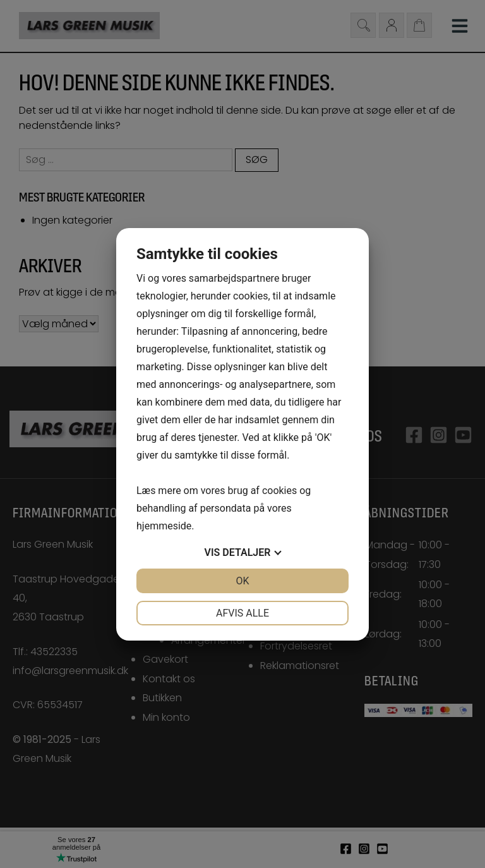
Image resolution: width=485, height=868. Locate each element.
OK (242, 581)
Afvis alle (242, 613)
